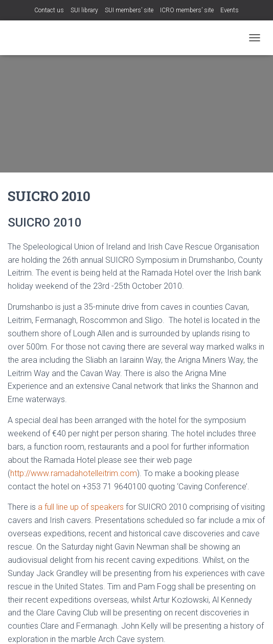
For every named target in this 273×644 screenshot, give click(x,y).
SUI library (84, 10)
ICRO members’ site (187, 10)
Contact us (49, 10)
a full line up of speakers (81, 507)
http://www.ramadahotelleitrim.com (74, 473)
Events (230, 10)
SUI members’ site (129, 10)
